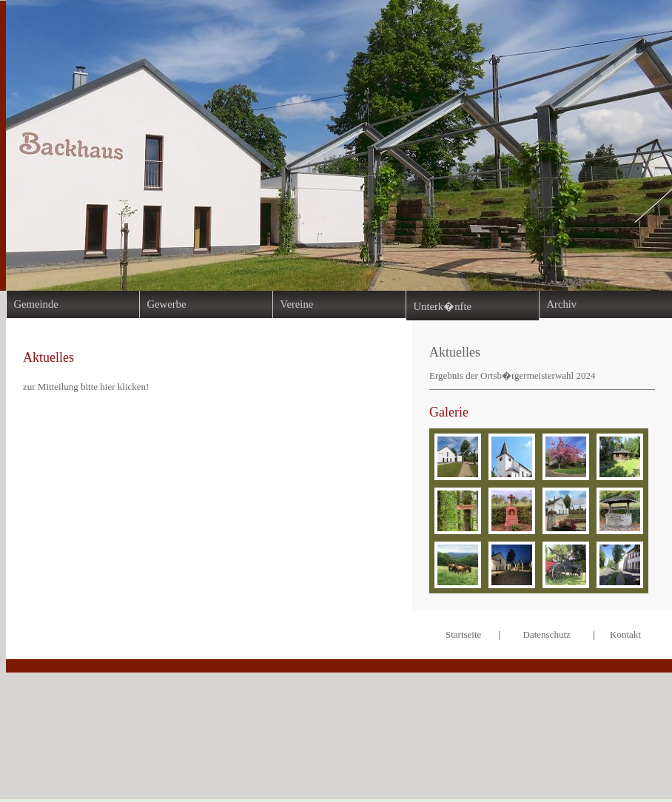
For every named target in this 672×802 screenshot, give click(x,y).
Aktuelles (455, 352)
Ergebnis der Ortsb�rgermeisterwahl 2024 (512, 375)
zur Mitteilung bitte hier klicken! (86, 387)
